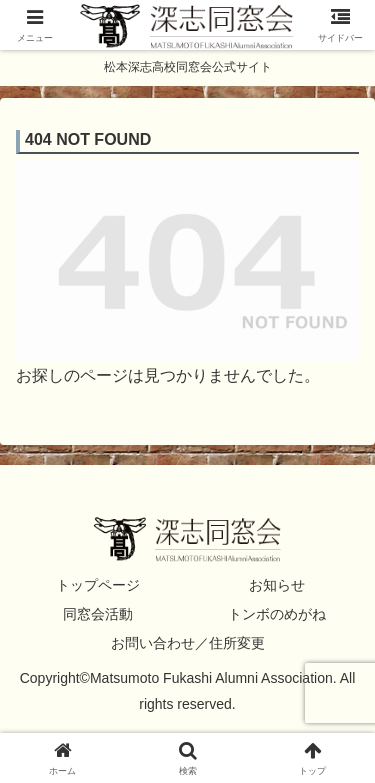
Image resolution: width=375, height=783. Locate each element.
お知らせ (277, 585)
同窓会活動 (98, 614)
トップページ (98, 585)
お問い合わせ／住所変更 (188, 643)
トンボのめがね (277, 614)
